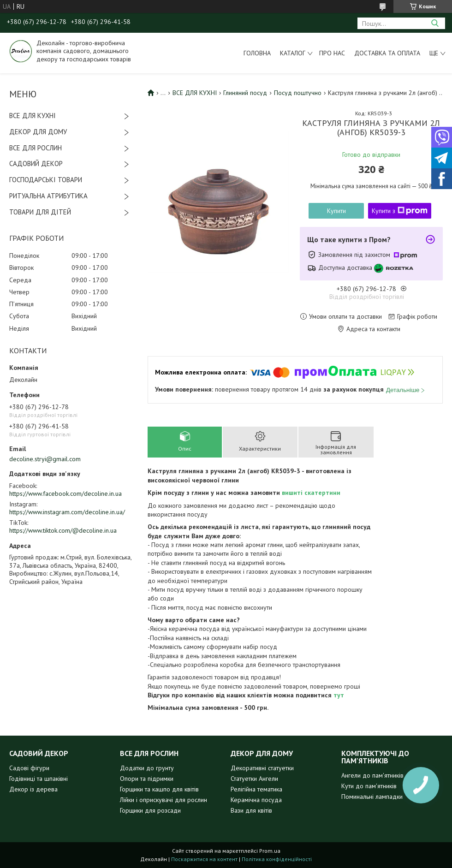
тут (339, 695)
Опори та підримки (147, 779)
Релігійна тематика (256, 789)
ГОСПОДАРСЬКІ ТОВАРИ (46, 180)
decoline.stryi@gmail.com (45, 459)
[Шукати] (435, 23)
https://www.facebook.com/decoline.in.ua (65, 493)
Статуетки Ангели (254, 779)
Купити (336, 211)
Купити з (400, 211)
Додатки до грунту (147, 768)
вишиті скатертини (311, 493)
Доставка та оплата (387, 53)
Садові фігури (29, 768)
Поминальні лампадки (372, 797)
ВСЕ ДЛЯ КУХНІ (33, 116)
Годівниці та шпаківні (39, 779)
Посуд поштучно (298, 93)
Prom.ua (270, 851)
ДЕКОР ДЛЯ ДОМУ (38, 132)
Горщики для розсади (150, 810)
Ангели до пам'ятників (372, 775)
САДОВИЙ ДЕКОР (36, 163)
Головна (257, 53)
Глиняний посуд (245, 93)
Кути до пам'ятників (369, 786)
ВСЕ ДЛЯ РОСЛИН (36, 148)
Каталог (293, 53)
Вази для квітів (251, 810)
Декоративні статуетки (262, 768)
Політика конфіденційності (277, 859)
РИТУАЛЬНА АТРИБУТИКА (48, 196)
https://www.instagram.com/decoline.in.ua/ (67, 512)
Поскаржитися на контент (204, 859)
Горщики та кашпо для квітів (159, 789)
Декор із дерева (33, 789)
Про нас (332, 53)
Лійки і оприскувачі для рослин (164, 800)
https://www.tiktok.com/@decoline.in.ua (63, 530)
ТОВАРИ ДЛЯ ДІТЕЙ (40, 212)
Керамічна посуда (256, 800)
